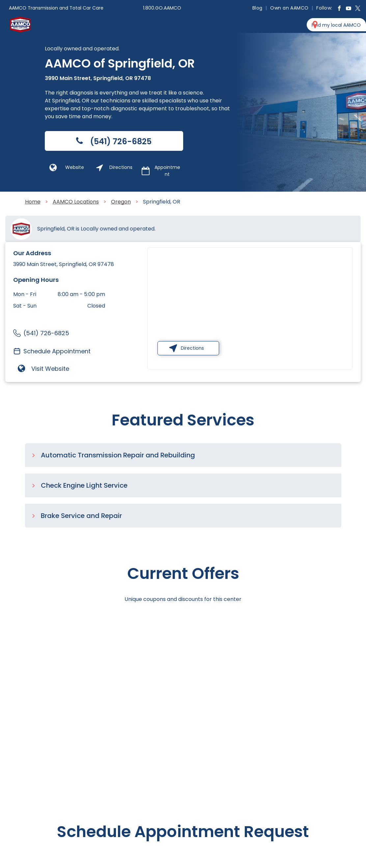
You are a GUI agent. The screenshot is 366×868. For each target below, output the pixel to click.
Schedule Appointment (57, 351)
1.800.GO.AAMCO (162, 8)
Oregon (121, 202)
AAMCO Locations (76, 202)
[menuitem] (258, 8)
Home (33, 202)
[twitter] (358, 9)
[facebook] (339, 9)
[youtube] (349, 9)
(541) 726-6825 (46, 333)
